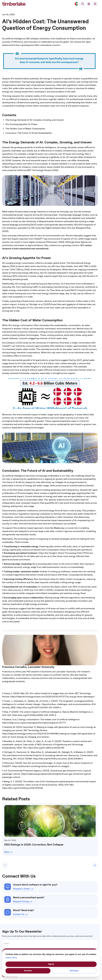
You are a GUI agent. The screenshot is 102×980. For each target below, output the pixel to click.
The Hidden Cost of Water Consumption (25, 129)
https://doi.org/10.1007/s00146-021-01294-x (39, 708)
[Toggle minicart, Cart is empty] (89, 4)
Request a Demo (23, 889)
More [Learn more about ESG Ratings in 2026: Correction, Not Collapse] (9, 852)
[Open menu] (95, 4)
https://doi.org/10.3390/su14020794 (46, 748)
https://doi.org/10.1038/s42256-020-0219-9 (34, 715)
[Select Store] (76, 4)
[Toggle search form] (83, 4)
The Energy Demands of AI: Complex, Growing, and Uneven (35, 120)
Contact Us (21, 914)
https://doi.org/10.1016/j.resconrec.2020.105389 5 (58, 759)
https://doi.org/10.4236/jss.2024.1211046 (23, 788)
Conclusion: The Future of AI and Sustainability (29, 133)
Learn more (11, 958)
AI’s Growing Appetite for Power (21, 124)
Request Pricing (23, 902)
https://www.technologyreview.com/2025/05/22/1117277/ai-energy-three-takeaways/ (52, 697)
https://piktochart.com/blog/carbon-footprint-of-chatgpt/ (41, 766)
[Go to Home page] (14, 4)
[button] (5, 865)
